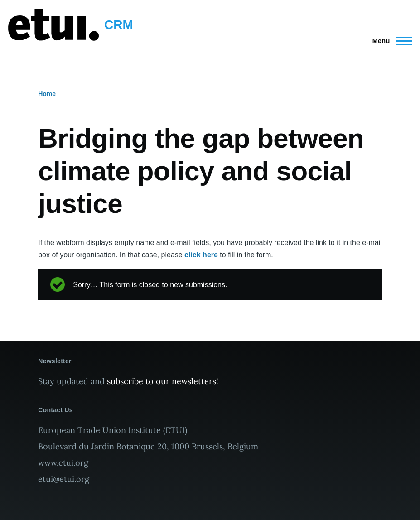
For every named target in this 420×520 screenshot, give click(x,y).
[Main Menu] (389, 41)
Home (47, 94)
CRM (119, 25)
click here (201, 255)
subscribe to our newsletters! (163, 381)
